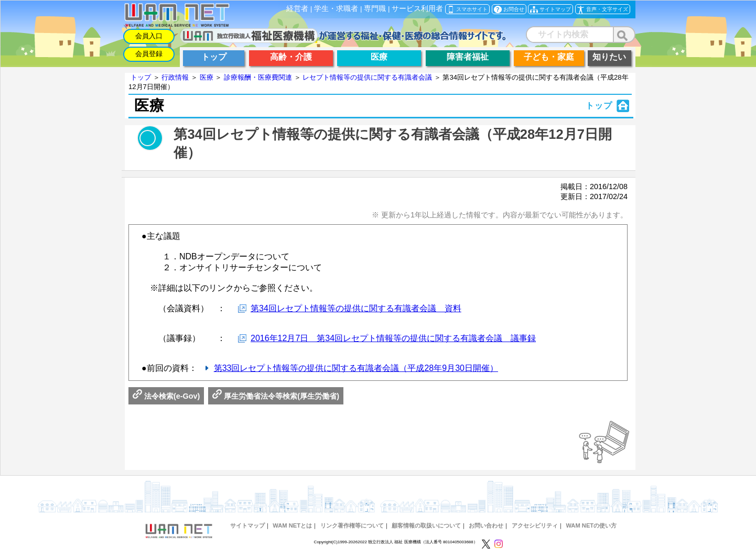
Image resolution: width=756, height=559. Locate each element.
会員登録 (149, 54)
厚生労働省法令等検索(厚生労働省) (276, 396)
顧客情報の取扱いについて (426, 525)
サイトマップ (247, 525)
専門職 (375, 9)
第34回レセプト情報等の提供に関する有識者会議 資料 (356, 308)
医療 (207, 77)
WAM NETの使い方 (591, 525)
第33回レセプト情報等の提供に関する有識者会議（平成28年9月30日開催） (356, 368)
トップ (141, 77)
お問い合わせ (486, 525)
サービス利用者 (417, 9)
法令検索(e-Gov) (166, 396)
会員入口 (149, 36)
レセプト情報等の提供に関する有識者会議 (367, 77)
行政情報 (175, 77)
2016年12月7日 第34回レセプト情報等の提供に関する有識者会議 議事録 (393, 338)
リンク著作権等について (352, 525)
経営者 (297, 9)
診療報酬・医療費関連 (258, 77)
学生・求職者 (336, 9)
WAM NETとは (292, 525)
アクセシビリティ (535, 525)
